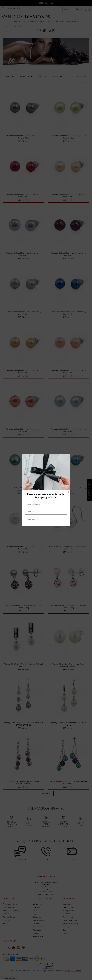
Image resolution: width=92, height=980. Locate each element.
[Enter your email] (46, 519)
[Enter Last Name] (46, 512)
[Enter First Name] (46, 504)
